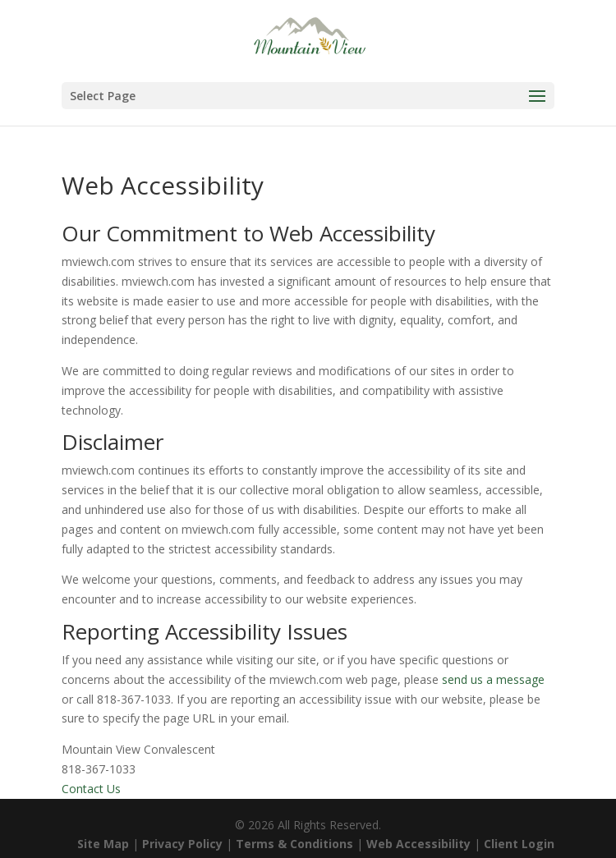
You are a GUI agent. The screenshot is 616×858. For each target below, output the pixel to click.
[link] (309, 40)
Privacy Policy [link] (182, 844)
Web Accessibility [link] (418, 844)
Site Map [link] (103, 844)
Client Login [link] (519, 844)
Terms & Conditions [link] (294, 844)
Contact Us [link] (91, 789)
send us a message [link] (493, 679)
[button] (308, 96)
